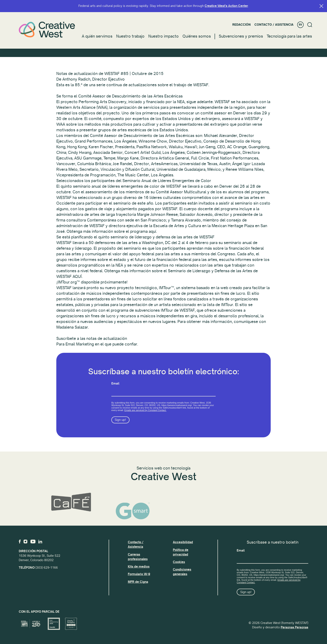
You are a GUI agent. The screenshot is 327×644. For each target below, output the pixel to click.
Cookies (179, 562)
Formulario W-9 (139, 574)
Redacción (241, 25)
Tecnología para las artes (289, 36)
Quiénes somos (197, 36)
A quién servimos (97, 36)
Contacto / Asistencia (274, 25)
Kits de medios (139, 567)
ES (300, 25)
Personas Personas (294, 627)
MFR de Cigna (138, 582)
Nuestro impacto (163, 36)
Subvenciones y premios (241, 36)
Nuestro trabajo (130, 36)
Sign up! (120, 423)
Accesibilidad (183, 542)
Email (115, 386)
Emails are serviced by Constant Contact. (145, 413)
